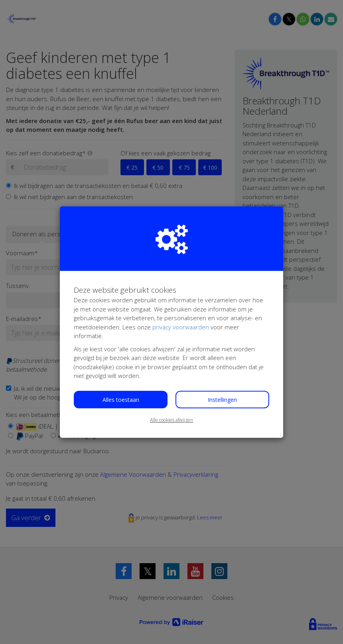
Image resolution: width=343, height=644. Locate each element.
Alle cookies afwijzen (171, 420)
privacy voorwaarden (181, 327)
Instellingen (222, 400)
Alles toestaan (121, 400)
